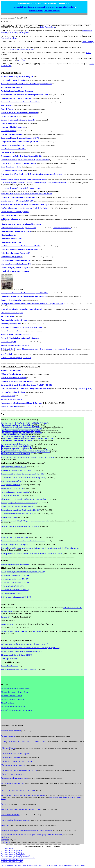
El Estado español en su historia (12, 488)
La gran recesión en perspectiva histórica (15, 537)
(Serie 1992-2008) (7, 194)
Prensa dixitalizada (36, 11)
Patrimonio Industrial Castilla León (13, 854)
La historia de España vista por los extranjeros (17, 470)
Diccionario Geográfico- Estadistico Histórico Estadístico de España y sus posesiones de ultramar (34, 183)
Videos (37, 7)
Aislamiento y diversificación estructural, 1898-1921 (21, 427)
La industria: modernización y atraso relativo (19, 436)
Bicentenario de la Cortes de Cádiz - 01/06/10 (17, 655)
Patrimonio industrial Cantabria (12, 852)
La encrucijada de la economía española (15, 492)
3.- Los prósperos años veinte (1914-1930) (16, 579)
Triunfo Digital (6, 354)
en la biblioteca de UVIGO (73, 608)
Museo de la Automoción (16, 688)
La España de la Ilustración (11, 485)
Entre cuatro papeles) (85, 389)
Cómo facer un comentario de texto (13, 765)
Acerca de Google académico (11, 731)
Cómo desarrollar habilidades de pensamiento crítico (19, 770)
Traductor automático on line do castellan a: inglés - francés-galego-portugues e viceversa (32, 835)
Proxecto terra (6, 825)
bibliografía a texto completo (25, 49)
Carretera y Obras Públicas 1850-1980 (14, 631)
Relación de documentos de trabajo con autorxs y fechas (33, 194)
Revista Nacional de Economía (11, 399)
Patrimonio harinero (8, 848)
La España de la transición (11, 496)
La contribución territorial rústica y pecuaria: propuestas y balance (26, 450)
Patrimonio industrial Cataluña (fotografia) (15, 856)
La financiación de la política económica (16, 454)
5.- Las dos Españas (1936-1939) (12, 586)
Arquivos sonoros (47, 7)
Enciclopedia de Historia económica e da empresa (18, 790)
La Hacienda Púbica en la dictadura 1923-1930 (17, 444)
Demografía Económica (70, 865)
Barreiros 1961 (6, 617)
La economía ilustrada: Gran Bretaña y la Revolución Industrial (23, 541)
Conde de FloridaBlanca (41, 208)
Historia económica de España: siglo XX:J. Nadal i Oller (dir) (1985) (25, 423)
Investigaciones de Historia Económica (15, 271)
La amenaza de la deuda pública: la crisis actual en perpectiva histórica (25, 160)
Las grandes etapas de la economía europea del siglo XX (22, 429)
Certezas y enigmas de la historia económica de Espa (19, 503)
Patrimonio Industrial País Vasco (12, 860)
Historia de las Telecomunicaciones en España (17, 710)
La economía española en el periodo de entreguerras (21, 431)
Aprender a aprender (8, 736)
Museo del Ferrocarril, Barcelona (12, 699)
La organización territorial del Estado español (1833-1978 (21, 510)
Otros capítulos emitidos (10, 659)
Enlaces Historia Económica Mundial (53, 865)
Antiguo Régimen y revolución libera (14, 467)
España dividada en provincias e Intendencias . (17, 208)
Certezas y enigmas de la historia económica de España (20, 526)
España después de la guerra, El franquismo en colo (19, 669)
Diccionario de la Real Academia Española (15, 754)
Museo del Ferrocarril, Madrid (11, 696)
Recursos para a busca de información (11, 865)
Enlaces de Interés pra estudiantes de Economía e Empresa (21, 809)
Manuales (16, 7)
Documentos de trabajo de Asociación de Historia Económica (22, 188)
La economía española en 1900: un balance (18, 425)
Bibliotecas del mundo (8, 748)
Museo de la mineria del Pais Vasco (13, 707)
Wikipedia (4, 840)
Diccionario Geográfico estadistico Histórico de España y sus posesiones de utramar (24, 179)
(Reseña (88, 53)
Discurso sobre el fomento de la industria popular (19, 163)
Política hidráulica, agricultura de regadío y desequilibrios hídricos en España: (28, 457)
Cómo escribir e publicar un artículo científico (17, 761)
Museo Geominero (8, 703)
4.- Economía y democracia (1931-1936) (15, 583)
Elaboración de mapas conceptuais (13, 783)
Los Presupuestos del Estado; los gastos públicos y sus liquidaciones (26, 452)
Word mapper (5, 837)
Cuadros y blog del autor (9, 38)
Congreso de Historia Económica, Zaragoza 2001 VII (20, 138)
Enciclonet (4, 804)
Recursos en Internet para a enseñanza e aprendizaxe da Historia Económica (27, 831)
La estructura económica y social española (16, 448)
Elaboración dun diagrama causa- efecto (15, 778)
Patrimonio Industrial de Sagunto (12, 862)
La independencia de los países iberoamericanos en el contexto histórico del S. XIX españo (32, 554)
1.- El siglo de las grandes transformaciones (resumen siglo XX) (23, 572)
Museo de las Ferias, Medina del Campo (15, 692)
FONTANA (10, 49)
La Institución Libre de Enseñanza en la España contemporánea (23, 478)
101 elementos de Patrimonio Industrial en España (18, 858)
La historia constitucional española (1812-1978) (18, 514)
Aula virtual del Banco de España (13, 80)
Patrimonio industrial (52, 11)
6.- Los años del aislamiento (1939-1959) (15, 590)
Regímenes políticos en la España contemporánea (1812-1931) (22, 474)
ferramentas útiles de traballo (64, 7)
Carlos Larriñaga (88, 42)
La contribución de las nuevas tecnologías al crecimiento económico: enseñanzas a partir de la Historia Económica (40, 548)
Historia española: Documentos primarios (15, 820)
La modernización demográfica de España (17, 440)
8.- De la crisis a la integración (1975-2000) (16, 597)
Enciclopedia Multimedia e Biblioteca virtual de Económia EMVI (23, 796)
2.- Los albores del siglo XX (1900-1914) (15, 575)
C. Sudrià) (22, 60)
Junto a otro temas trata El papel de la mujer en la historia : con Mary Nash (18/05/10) (30, 648)
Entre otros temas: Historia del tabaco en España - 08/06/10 (21, 651)
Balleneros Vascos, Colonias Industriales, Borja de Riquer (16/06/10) (25, 644)
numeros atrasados (27, 335)
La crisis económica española (11, 481)
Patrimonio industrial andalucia (11, 850)
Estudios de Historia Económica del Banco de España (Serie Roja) (25, 205)
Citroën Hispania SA (8, 624)
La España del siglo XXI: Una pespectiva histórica (19, 544)
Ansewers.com (6, 842)
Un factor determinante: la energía (14, 435)
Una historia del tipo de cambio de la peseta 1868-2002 (21, 246)
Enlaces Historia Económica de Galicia (33, 865)
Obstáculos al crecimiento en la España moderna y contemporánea (24, 499)
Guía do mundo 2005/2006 (10, 815)
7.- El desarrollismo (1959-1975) (12, 593)
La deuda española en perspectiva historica (16, 564)
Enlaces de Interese (27, 7)
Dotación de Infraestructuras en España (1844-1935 (19, 197)
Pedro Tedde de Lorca (48, 27)
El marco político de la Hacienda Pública (16, 446)
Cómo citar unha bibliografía (11, 757)
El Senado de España (8, 342)
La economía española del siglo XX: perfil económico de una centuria (25, 521)
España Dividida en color (10, 666)
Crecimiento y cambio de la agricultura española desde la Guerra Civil (28, 438)
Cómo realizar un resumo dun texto (13, 774)
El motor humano (7, 611)
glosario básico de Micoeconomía (58, 797)
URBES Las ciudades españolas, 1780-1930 (16, 358)
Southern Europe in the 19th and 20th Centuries (17, 506)
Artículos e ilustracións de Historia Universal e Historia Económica (24, 741)
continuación (37, 631)
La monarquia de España (10, 517)
